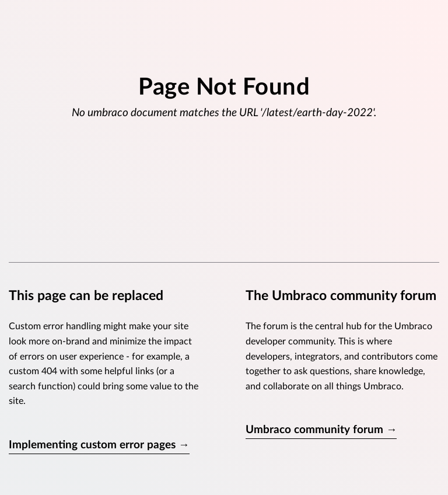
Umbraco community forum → (321, 430)
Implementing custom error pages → (99, 445)
